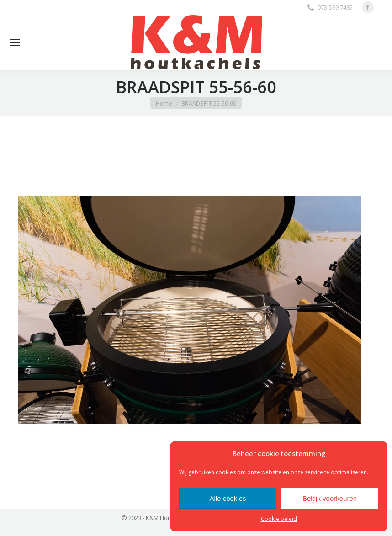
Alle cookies (228, 498)
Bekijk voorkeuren (330, 498)
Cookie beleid (279, 519)
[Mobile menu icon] (15, 42)
